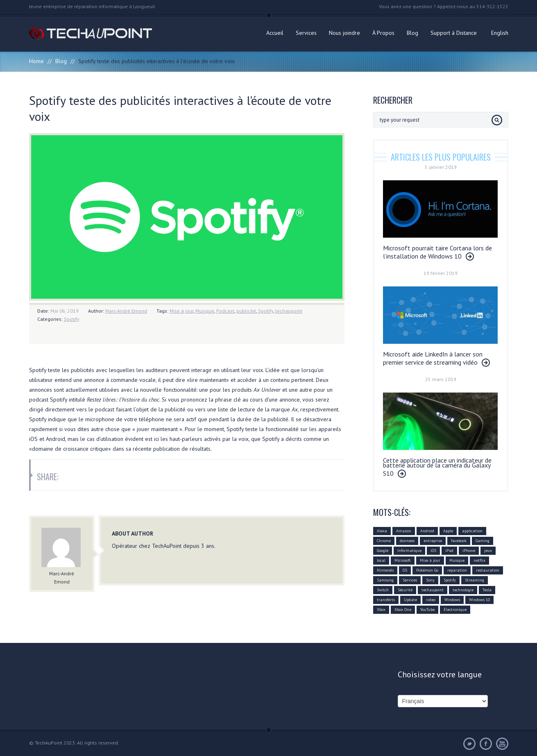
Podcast (225, 311)
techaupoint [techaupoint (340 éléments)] (433, 590)
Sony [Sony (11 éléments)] (430, 580)
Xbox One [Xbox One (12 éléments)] (403, 610)
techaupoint (289, 311)
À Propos (383, 33)
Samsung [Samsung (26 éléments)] (385, 580)
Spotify (266, 311)
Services (306, 33)
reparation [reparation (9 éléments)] (457, 570)
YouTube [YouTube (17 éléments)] (427, 610)
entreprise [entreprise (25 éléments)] (433, 541)
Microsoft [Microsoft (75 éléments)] (403, 560)
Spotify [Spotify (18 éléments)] (450, 580)
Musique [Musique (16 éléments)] (457, 560)
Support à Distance (454, 33)
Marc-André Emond (126, 311)
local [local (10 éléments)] (381, 560)
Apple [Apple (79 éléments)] (448, 531)
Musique (205, 311)
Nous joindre (344, 33)
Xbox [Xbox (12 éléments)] (381, 610)
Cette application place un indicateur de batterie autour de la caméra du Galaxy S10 (437, 467)
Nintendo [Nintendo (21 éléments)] (385, 570)
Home (36, 61)
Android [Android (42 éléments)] (427, 531)
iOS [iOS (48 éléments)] (433, 551)
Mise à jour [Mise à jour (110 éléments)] (430, 560)
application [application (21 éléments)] (472, 531)
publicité (246, 311)
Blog (412, 33)
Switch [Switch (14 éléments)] (383, 590)
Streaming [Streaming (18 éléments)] (475, 580)
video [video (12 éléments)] (431, 600)
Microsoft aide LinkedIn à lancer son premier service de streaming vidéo (433, 358)
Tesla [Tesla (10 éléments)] (487, 590)
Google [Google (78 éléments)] (383, 551)
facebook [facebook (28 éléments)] (459, 541)
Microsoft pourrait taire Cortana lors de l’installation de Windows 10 (437, 252)
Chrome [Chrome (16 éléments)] (384, 541)
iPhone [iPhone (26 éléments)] (469, 551)
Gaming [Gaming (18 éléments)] (483, 541)
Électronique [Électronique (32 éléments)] (455, 610)
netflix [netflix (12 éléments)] (479, 560)
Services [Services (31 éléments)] (410, 580)
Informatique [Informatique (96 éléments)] (409, 551)
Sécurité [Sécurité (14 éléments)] (405, 590)
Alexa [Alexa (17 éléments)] (382, 531)
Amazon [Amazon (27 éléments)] (404, 531)
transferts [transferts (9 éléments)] (386, 600)
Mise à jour (181, 311)
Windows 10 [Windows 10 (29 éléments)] (479, 600)
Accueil (275, 33)
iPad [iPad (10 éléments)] (449, 551)
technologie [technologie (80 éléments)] (463, 590)
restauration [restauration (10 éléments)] (488, 570)
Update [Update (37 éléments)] (410, 600)
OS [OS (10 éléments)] (405, 570)
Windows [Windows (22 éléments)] (452, 600)
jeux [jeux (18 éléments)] (488, 551)
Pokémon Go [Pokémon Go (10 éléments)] (427, 570)
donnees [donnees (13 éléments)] (407, 541)
